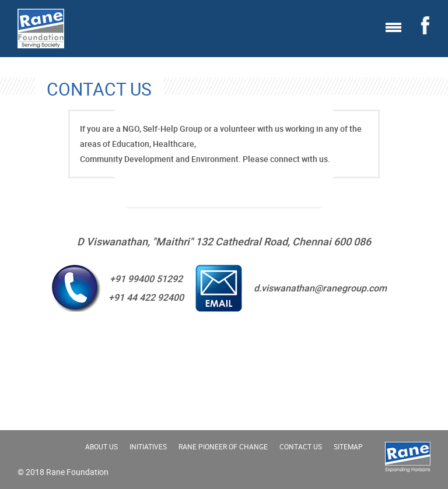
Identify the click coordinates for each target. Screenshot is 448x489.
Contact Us (301, 446)
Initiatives (148, 446)
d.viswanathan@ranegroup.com (320, 288)
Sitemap (348, 446)
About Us (101, 446)
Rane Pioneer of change (223, 446)
